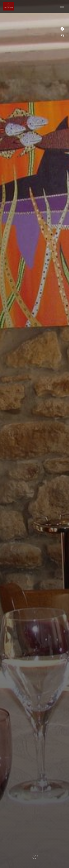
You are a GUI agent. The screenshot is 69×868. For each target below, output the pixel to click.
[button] (62, 6)
